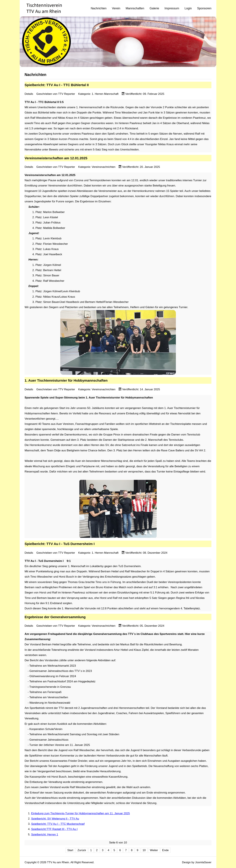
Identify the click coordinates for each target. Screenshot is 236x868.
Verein (116, 8)
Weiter (154, 850)
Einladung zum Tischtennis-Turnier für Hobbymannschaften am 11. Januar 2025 (80, 813)
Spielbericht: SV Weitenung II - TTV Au (55, 819)
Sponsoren (204, 8)
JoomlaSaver (203, 862)
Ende (166, 850)
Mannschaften (135, 8)
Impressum (172, 8)
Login (188, 8)
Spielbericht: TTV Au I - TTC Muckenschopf (58, 824)
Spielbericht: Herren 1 (45, 835)
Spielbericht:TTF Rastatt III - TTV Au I (54, 829)
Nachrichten (99, 8)
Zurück (82, 850)
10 (144, 850)
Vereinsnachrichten (104, 167)
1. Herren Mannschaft (105, 94)
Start (70, 850)
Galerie (154, 8)
